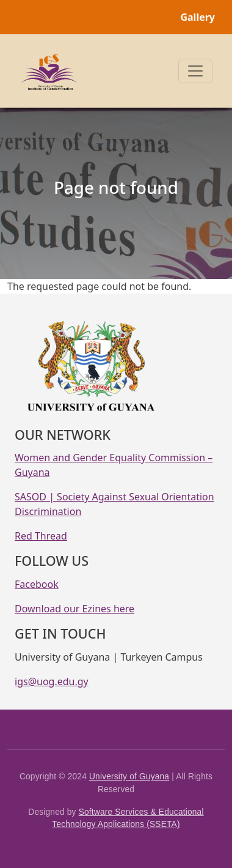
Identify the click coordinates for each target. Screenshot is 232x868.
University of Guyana (129, 777)
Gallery (198, 17)
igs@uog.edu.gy (52, 681)
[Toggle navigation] (195, 71)
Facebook (37, 584)
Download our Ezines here (74, 609)
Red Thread (41, 536)
